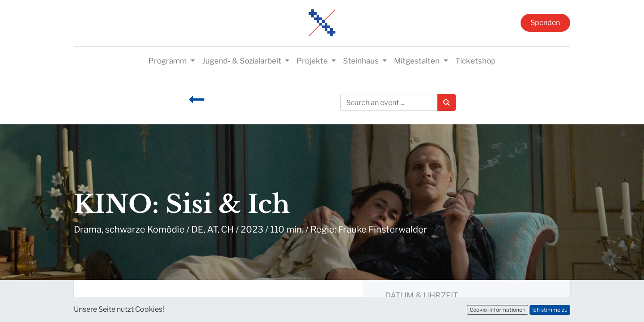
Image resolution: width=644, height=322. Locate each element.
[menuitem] (475, 61)
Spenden (545, 23)
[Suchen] (447, 102)
